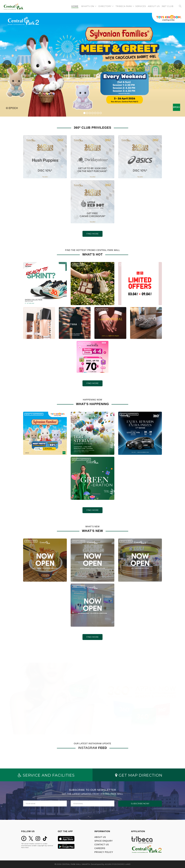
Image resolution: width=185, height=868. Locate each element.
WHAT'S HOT (31, 267)
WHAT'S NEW (31, 543)
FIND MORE (92, 234)
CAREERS (100, 848)
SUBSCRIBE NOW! (140, 804)
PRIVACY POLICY (104, 852)
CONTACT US (102, 845)
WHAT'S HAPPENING (34, 417)
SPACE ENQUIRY (104, 841)
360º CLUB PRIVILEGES (34, 140)
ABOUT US (100, 837)
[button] (89, 6)
